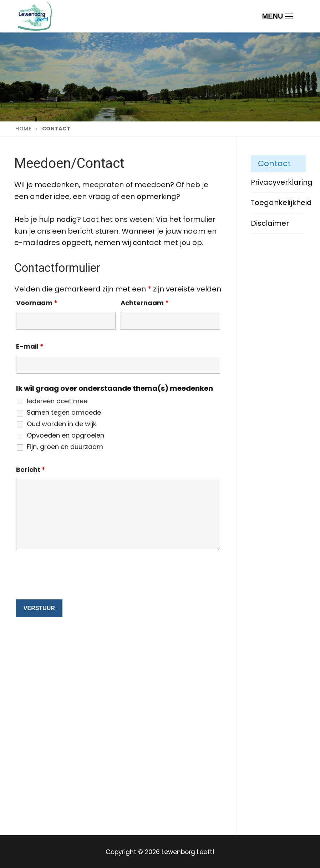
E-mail (30, 346)
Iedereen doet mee (57, 401)
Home (23, 129)
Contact (274, 163)
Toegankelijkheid (278, 203)
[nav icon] (278, 16)
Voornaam (37, 303)
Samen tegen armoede (64, 413)
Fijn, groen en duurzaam (65, 447)
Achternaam (145, 303)
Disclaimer (270, 223)
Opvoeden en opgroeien (65, 435)
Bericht (31, 470)
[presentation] (70, 577)
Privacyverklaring (278, 182)
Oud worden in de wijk (62, 424)
